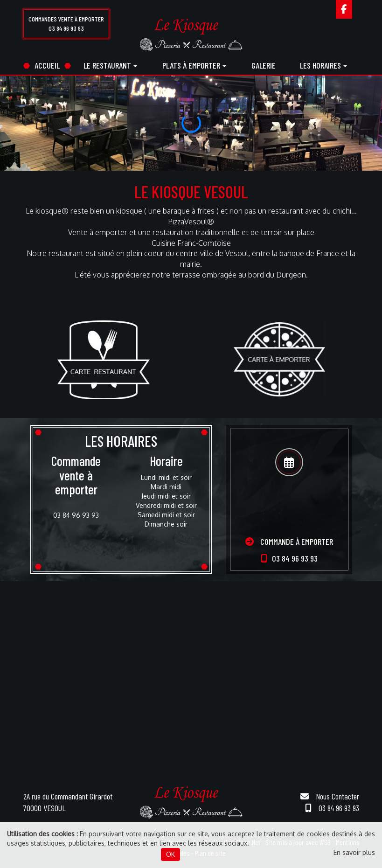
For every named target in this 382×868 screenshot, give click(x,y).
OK (170, 854)
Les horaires (323, 65)
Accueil (47, 65)
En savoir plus (354, 852)
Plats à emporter (194, 65)
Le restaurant (110, 65)
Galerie (264, 65)
